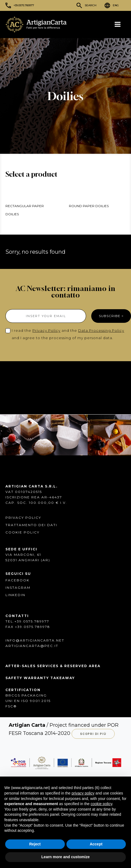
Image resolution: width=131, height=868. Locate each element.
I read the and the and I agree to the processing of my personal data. (68, 334)
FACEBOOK (17, 580)
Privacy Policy (46, 330)
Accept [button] (96, 844)
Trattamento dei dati (31, 525)
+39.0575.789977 (24, 5)
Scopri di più (93, 734)
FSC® (11, 706)
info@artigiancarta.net (35, 640)
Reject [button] (35, 844)
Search (91, 5)
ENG (116, 5)
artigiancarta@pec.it (32, 645)
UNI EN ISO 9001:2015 (28, 700)
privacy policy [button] (83, 793)
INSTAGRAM (18, 587)
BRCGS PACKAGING (26, 695)
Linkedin (15, 595)
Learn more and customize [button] (65, 857)
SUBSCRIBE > (111, 316)
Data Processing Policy (101, 330)
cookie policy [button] (101, 804)
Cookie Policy (22, 532)
